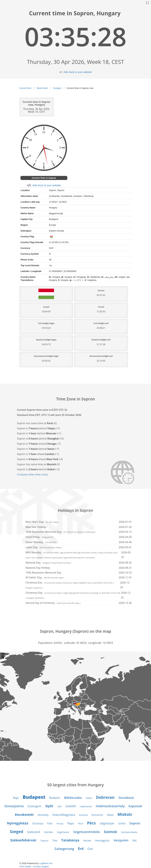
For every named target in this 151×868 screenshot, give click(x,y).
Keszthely (43, 815)
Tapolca (44, 841)
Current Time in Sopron (44, 178)
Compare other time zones (33, 474)
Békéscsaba (73, 798)
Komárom (97, 815)
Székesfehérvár (23, 840)
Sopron (135, 823)
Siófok (122, 823)
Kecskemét (24, 814)
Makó (110, 815)
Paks (50, 823)
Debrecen (105, 797)
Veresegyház (102, 841)
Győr (49, 806)
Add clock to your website (78, 72)
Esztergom (35, 806)
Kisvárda (83, 815)
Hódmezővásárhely (110, 806)
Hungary (57, 88)
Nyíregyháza (18, 823)
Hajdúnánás (86, 806)
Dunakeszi (126, 798)
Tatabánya (70, 840)
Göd (59, 806)
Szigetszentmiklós (87, 832)
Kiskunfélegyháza (64, 815)
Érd (81, 848)
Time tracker (25, 866)
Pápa (71, 823)
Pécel (80, 824)
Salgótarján (107, 823)
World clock (42, 88)
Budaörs (55, 798)
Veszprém (121, 840)
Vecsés (87, 841)
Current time (25, 88)
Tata (55, 841)
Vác (135, 840)
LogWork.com (46, 863)
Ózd (90, 849)
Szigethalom (63, 832)
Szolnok (110, 832)
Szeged (16, 831)
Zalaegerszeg (64, 849)
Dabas (89, 798)
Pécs (91, 823)
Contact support (41, 866)
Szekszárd (33, 832)
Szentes (48, 832)
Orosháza (38, 823)
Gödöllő (71, 806)
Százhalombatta (129, 832)
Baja (16, 798)
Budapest (34, 797)
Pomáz (60, 824)
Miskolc (125, 814)
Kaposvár (136, 806)
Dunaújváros (14, 806)
